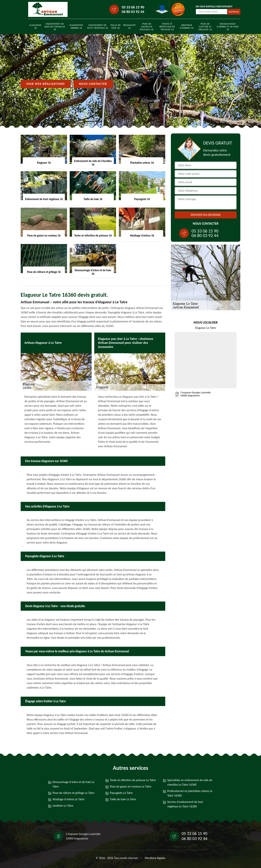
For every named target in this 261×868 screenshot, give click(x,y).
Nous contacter (93, 84)
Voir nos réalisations (46, 84)
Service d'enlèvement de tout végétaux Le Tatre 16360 (185, 804)
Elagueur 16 (35, 26)
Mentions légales (155, 858)
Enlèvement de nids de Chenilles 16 (55, 27)
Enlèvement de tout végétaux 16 (98, 26)
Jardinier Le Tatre (63, 806)
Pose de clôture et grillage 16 (205, 27)
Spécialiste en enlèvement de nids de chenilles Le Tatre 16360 (190, 782)
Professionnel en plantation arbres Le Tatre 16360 (190, 793)
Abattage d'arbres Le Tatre (69, 799)
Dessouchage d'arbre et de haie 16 (228, 27)
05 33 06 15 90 (133, 7)
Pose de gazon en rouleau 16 (147, 27)
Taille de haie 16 (116, 26)
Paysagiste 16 (129, 26)
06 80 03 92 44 (133, 12)
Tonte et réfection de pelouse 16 (167, 27)
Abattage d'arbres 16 (187, 26)
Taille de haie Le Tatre (123, 799)
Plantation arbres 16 (76, 26)
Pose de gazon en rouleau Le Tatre (130, 786)
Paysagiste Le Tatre (121, 793)
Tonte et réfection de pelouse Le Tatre (133, 780)
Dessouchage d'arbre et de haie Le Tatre (73, 784)
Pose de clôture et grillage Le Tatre (73, 793)
